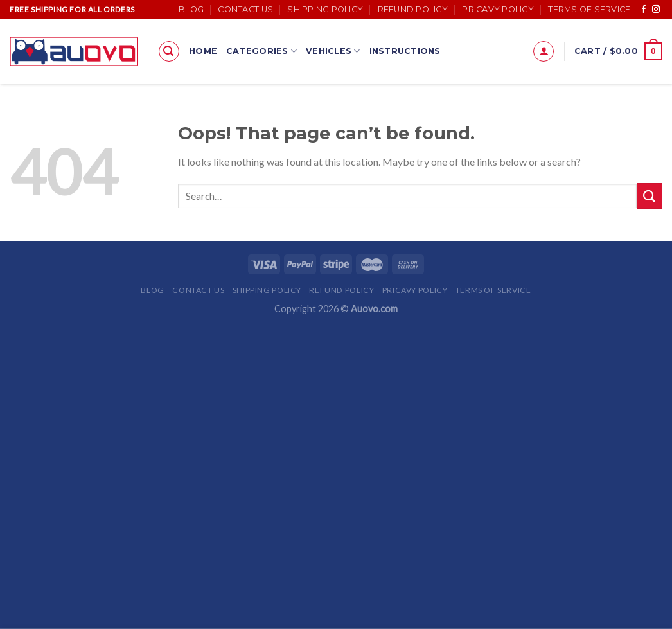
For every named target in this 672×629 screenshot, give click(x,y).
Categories (261, 51)
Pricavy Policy (498, 9)
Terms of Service (589, 9)
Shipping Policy (325, 9)
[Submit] (650, 196)
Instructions (405, 51)
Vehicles (333, 51)
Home (203, 51)
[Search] (169, 51)
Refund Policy (413, 9)
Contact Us (245, 9)
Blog (191, 9)
